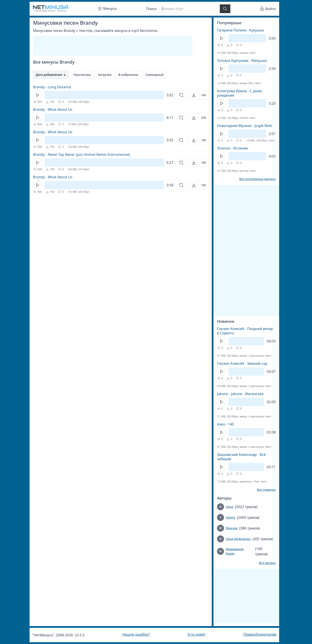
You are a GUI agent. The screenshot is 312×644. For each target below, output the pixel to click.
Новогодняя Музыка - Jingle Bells (245, 126)
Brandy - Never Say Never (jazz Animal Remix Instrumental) (81, 154)
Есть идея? (197, 634)
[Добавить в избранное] (181, 95)
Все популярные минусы (257, 179)
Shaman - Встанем (232, 148)
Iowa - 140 (225, 424)
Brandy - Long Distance (52, 87)
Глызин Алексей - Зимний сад (242, 363)
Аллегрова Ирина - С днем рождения (239, 93)
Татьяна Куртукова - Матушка (242, 61)
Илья (229, 507)
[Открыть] (198, 95)
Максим (232, 528)
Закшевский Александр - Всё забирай (241, 457)
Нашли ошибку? (136, 634)
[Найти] (225, 9)
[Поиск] (189, 9)
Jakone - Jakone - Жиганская (240, 394)
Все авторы (267, 563)
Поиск (152, 9)
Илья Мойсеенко (238, 539)
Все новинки (266, 490)
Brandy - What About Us (53, 109)
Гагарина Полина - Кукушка (240, 30)
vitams (230, 517)
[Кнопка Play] (37, 95)
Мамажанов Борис (235, 551)
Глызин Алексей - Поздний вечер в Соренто (245, 331)
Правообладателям (260, 634)
